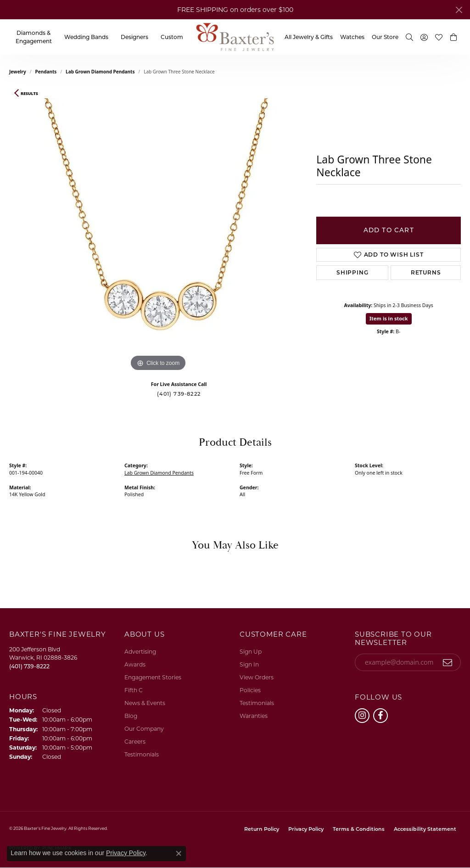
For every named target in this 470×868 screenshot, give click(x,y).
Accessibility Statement (425, 829)
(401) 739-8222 (179, 394)
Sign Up (251, 652)
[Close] (459, 10)
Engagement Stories (153, 677)
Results (29, 94)
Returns (426, 272)
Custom (172, 37)
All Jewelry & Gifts (309, 37)
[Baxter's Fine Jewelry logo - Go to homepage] (235, 37)
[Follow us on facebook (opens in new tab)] (380, 716)
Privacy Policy (306, 829)
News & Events (145, 703)
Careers (135, 742)
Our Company (144, 729)
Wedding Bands (86, 37)
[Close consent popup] (179, 853)
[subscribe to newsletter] (448, 662)
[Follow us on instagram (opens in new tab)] (362, 716)
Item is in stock (389, 318)
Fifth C (134, 690)
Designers (134, 37)
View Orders (257, 677)
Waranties (254, 716)
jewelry (18, 72)
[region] (158, 236)
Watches (352, 37)
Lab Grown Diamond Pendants (100, 72)
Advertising (140, 652)
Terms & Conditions (359, 829)
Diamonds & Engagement (34, 37)
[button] (409, 37)
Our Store (385, 37)
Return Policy (262, 829)
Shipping (352, 272)
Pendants (46, 72)
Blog (131, 716)
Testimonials (142, 754)
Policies (250, 690)
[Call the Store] (29, 666)
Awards (135, 664)
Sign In (249, 664)
